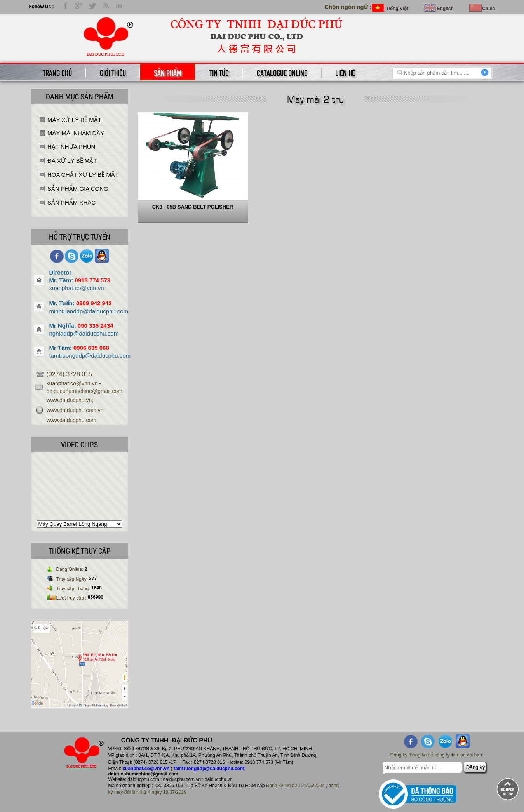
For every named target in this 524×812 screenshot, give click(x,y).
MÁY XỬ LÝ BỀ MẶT (74, 120)
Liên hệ (345, 72)
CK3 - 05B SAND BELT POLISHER (193, 207)
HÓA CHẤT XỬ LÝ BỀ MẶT (83, 175)
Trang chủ (57, 72)
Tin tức (219, 72)
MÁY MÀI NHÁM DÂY (76, 133)
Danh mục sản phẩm (80, 97)
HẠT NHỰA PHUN (71, 147)
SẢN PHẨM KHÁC (71, 203)
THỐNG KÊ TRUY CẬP (80, 551)
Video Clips (79, 444)
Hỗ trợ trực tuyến (80, 237)
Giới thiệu (113, 72)
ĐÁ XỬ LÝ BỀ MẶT (72, 161)
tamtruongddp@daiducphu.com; (210, 769)
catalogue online (282, 72)
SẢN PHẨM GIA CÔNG (78, 189)
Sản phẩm (168, 72)
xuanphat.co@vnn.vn (146, 769)
